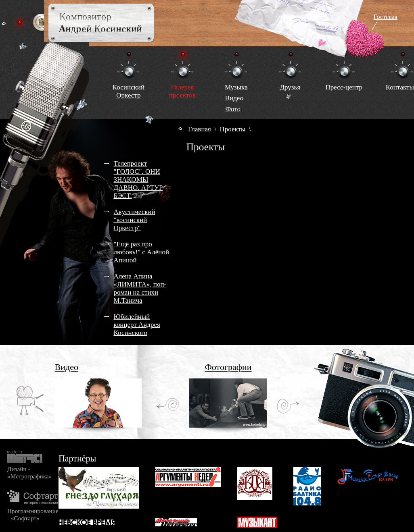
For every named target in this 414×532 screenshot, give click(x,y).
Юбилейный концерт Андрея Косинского (137, 325)
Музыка (236, 87)
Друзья (290, 87)
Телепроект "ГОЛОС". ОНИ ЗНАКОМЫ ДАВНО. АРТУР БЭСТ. (138, 180)
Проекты (233, 129)
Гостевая (386, 17)
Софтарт (25, 518)
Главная (200, 129)
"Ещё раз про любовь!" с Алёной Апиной (142, 252)
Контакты (400, 87)
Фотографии (228, 367)
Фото (233, 109)
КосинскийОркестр (129, 91)
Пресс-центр (344, 87)
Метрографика (30, 476)
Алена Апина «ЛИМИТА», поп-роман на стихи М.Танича (140, 288)
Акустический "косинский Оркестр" (135, 220)
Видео (234, 98)
